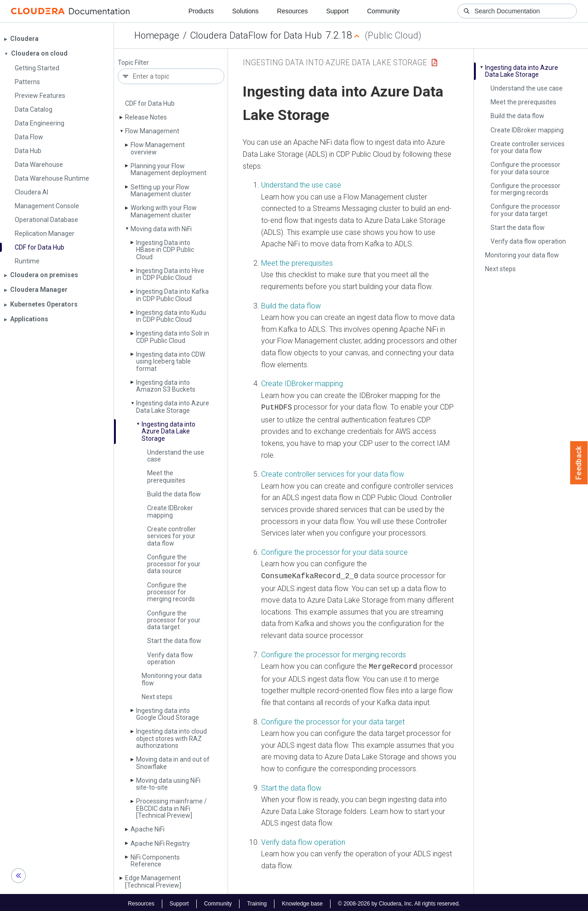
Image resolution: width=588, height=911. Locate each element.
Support (337, 11)
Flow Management (152, 131)
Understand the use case (176, 456)
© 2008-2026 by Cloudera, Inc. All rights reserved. (399, 901)
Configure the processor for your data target (174, 620)
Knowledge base (302, 901)
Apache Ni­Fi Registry (160, 843)
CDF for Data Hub (150, 103)
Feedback (579, 463)
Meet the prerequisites (166, 476)
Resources (293, 11)
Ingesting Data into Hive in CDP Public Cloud (170, 274)
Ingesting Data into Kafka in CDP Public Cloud (172, 295)
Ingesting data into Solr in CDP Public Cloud (173, 337)
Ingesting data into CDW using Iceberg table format (171, 362)
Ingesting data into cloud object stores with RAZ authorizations (171, 738)
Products (201, 11)
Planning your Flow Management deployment (168, 169)
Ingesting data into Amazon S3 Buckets (166, 386)
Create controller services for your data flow (171, 536)
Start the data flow (174, 641)
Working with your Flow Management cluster (164, 211)
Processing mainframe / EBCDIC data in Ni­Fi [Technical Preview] (171, 808)
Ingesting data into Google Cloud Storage (168, 714)
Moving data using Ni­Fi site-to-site (168, 784)
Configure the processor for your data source (174, 564)
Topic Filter (133, 63)
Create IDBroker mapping (170, 511)
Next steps (157, 697)
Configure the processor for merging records (171, 592)
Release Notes (146, 117)
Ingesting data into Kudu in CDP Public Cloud (171, 316)
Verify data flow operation (170, 658)
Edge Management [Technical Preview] (153, 881)
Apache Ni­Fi (148, 829)
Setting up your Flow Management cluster (161, 191)
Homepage (157, 35)
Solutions (245, 11)
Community (384, 11)
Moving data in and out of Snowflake (173, 763)
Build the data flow (174, 494)
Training (257, 901)
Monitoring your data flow (172, 679)
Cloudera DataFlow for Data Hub (256, 35)
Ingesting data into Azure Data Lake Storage (173, 407)
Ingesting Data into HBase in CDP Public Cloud (165, 250)
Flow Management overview (158, 148)
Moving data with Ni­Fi (161, 229)
